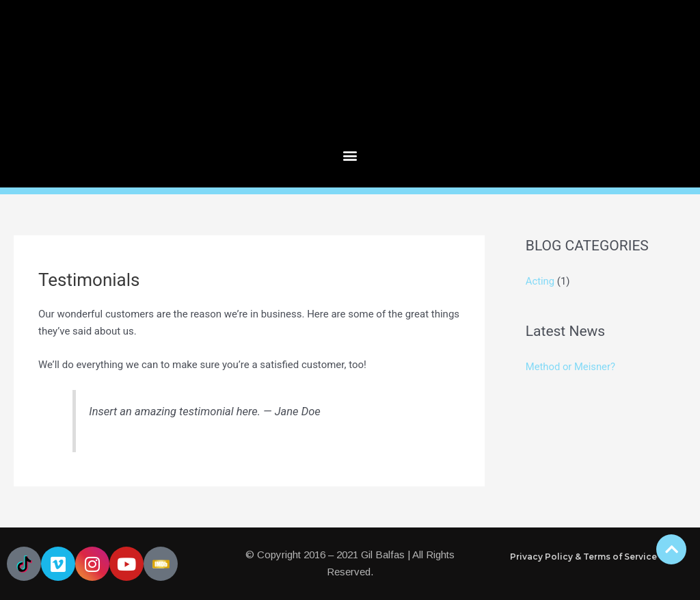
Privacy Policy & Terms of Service (583, 557)
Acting (540, 281)
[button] (350, 156)
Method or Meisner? (571, 367)
